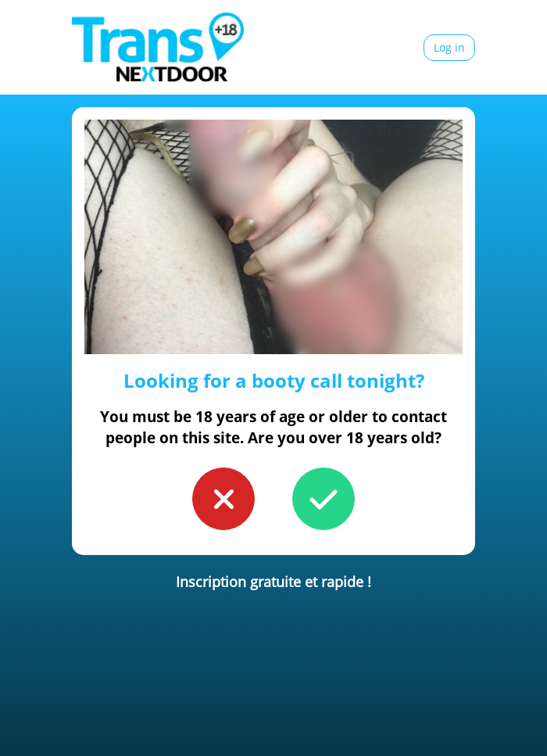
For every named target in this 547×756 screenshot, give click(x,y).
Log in (449, 47)
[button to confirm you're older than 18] (324, 499)
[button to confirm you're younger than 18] (223, 499)
